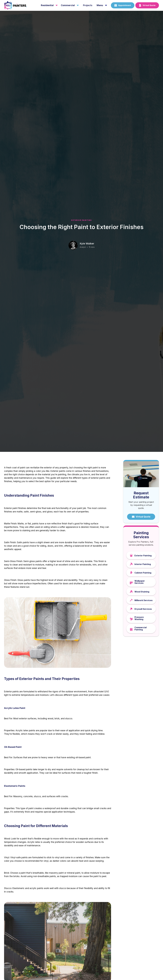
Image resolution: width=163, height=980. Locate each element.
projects (88, 5)
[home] (21, 5)
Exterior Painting (81, 220)
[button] (49, 5)
